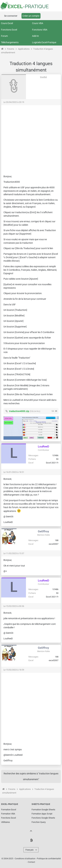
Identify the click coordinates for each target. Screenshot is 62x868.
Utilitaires (6, 822)
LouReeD (43, 446)
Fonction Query (39, 822)
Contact (31, 862)
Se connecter (11, 16)
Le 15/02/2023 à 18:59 (14, 670)
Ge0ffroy (43, 531)
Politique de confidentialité (49, 859)
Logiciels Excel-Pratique (44, 42)
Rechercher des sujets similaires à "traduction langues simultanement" (31, 776)
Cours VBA (38, 23)
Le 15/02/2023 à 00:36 (14, 606)
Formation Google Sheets (43, 810)
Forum (4, 36)
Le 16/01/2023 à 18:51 (14, 472)
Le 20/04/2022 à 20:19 (14, 102)
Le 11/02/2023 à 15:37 (14, 553)
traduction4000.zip (19, 411)
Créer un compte (31, 16)
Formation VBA (8, 814)
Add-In (35, 36)
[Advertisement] (31, 138)
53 (57, 459)
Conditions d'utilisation (25, 859)
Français (30, 850)
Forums (11, 49)
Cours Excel (7, 23)
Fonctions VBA (40, 30)
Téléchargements (10, 42)
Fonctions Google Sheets (43, 818)
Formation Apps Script (42, 814)
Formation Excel (9, 810)
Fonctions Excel (9, 30)
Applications (24, 49)
